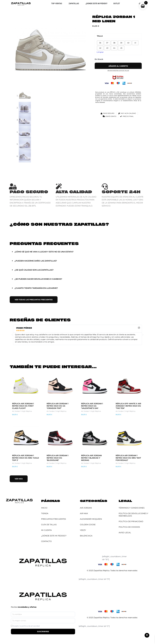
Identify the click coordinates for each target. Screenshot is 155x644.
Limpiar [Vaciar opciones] (100, 52)
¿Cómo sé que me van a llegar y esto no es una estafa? (44, 252)
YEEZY (83, 530)
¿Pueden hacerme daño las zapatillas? (36, 261)
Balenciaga (86, 536)
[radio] (100, 43)
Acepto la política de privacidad (26, 626)
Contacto (46, 541)
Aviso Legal (125, 533)
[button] (77, 252)
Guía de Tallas (49, 525)
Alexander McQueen (91, 519)
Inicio (44, 508)
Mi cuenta (46, 530)
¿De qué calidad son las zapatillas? (34, 270)
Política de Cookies (129, 527)
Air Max (84, 513)
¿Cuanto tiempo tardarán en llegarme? (36, 288)
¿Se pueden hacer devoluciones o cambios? (38, 279)
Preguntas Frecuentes (54, 519)
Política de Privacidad (131, 521)
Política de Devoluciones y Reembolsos (133, 515)
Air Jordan (86, 508)
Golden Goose (88, 525)
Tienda (45, 513)
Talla (100, 36)
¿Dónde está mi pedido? (54, 536)
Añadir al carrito (118, 66)
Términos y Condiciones (132, 508)
